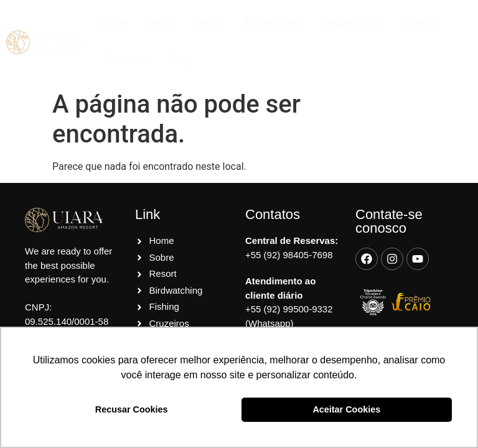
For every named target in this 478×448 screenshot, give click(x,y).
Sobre (160, 23)
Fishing (418, 23)
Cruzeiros (126, 59)
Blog (179, 59)
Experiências (274, 23)
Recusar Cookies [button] (132, 409)
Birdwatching (352, 23)
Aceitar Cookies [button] (346, 409)
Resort (209, 23)
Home (112, 23)
